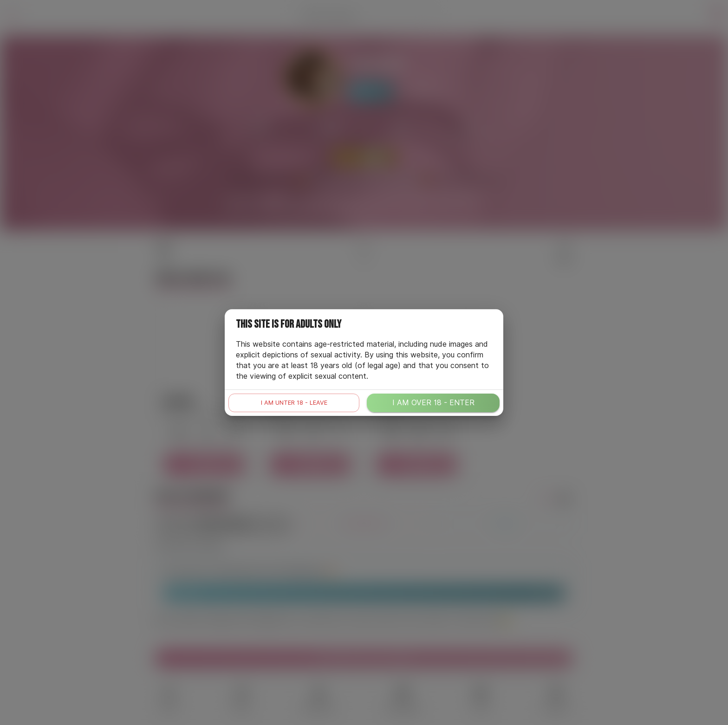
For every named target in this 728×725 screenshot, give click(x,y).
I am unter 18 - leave (294, 403)
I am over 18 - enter (433, 403)
